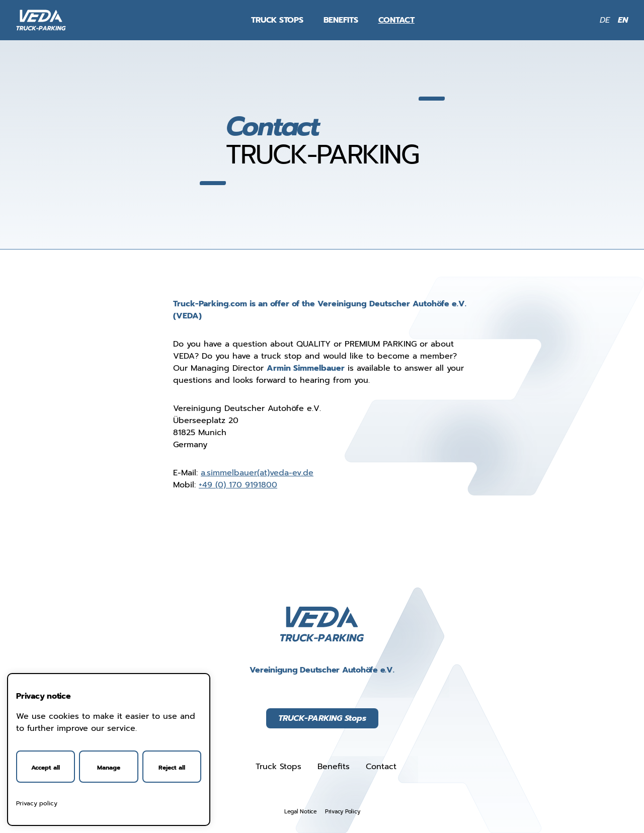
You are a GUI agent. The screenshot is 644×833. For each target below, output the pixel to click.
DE (605, 20)
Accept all (46, 768)
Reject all (172, 768)
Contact (396, 20)
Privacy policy (37, 803)
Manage (109, 768)
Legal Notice (301, 812)
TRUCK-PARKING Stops (322, 718)
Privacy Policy (343, 812)
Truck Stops (277, 20)
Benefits (341, 20)
